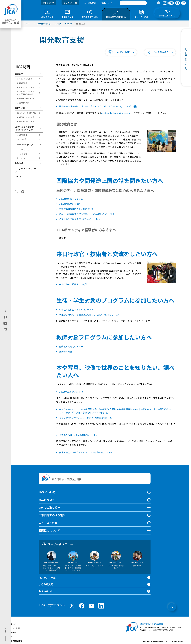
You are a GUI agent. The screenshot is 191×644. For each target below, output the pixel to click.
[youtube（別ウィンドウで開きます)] (5, 323)
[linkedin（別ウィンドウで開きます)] (5, 330)
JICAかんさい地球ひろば (26, 113)
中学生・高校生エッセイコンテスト (76, 309)
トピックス (21, 158)
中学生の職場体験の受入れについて (76, 209)
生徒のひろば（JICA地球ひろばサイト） (79, 435)
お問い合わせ (107, 3)
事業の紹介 (20, 74)
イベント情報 (22, 154)
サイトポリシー (12, 624)
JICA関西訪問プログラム (71, 199)
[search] (133, 3)
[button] (121, 52)
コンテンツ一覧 (70, 3)
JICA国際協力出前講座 (70, 204)
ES (184, 3)
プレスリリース (23, 150)
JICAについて (47, 492)
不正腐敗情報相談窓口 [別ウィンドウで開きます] (14, 641)
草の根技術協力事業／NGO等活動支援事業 (25, 93)
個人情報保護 (11, 632)
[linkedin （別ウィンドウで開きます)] (101, 606)
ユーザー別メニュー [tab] (58, 544)
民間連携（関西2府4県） (26, 98)
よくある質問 (90, 3)
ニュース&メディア (24, 144)
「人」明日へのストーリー (25, 170)
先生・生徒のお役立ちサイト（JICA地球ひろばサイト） (86, 452)
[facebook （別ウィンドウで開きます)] (82, 606)
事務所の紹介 (21, 108)
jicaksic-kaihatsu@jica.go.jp (116, 113)
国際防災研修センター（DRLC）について (25, 128)
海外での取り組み (49, 507)
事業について (47, 500)
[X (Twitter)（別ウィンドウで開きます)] (5, 311)
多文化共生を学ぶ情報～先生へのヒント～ (80, 219)
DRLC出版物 (22, 139)
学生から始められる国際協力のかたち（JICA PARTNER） (89, 315)
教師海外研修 (66, 352)
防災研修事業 (22, 135)
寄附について (48, 3)
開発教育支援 (22, 83)
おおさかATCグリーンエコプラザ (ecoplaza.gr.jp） (86, 418)
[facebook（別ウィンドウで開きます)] (5, 317)
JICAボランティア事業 (25, 87)
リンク (18, 177)
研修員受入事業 (23, 103)
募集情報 (19, 163)
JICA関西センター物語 (25, 117)
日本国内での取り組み (52, 515)
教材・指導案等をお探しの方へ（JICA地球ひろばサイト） (87, 214)
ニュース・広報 (48, 523)
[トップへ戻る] (172, 607)
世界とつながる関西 (25, 79)
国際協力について (49, 530)
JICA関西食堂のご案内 (25, 121)
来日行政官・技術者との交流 (73, 284)
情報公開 (9, 637)
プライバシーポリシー (14, 628)
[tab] (158, 3)
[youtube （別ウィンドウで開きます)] (91, 606)
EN (171, 3)
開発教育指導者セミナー (71, 346)
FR (177, 3)
